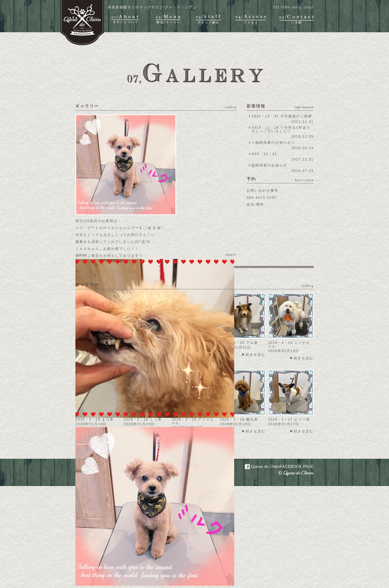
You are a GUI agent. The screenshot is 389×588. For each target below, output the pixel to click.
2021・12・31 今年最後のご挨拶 (282, 116)
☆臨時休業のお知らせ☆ (273, 142)
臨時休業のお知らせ (269, 165)
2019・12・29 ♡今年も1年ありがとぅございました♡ (281, 129)
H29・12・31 (266, 154)
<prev (81, 255)
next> (231, 255)
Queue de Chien (276, 466)
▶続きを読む (254, 355)
